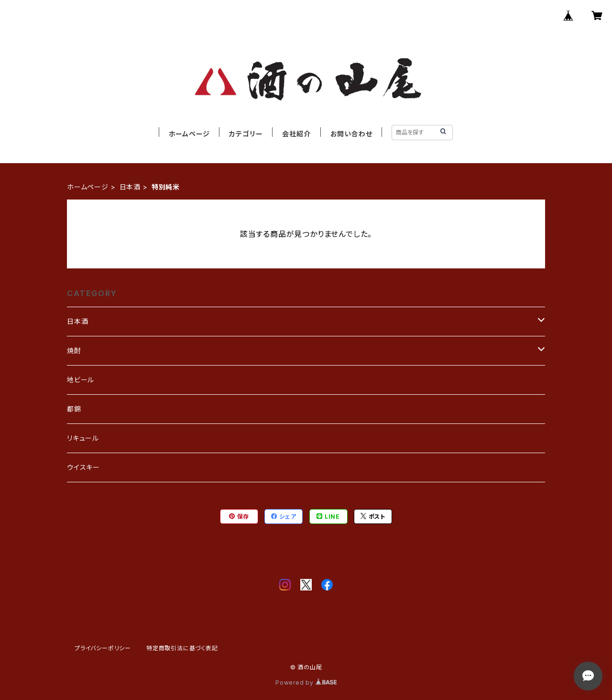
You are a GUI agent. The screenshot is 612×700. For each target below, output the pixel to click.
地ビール (81, 380)
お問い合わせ (351, 134)
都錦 (74, 409)
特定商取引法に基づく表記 (182, 648)
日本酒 (130, 187)
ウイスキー (83, 467)
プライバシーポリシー (103, 648)
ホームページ (189, 134)
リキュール (83, 438)
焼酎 (74, 350)
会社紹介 (296, 134)
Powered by (306, 683)
